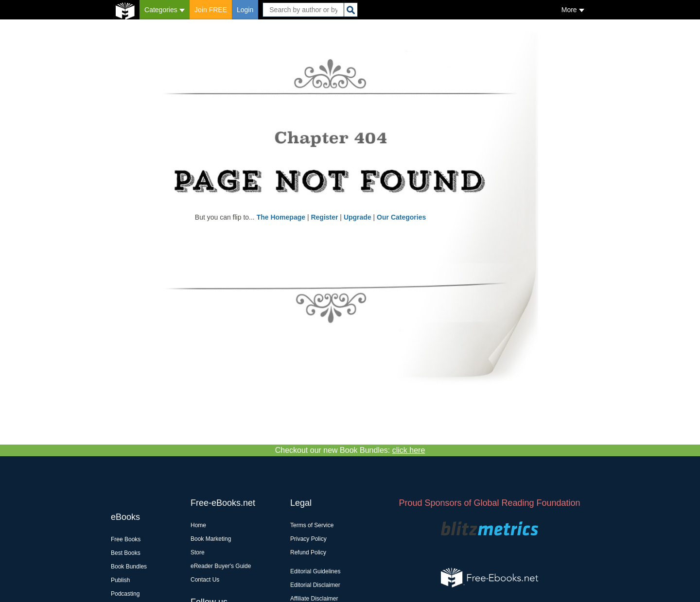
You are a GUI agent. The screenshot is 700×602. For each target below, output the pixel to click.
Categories (165, 10)
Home (198, 525)
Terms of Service (312, 525)
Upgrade (358, 217)
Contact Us (205, 580)
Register (324, 217)
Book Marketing (211, 539)
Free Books (126, 539)
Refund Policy (308, 552)
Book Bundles (129, 567)
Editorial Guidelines (315, 571)
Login (245, 10)
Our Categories (401, 217)
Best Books (126, 553)
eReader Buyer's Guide (221, 566)
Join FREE (211, 10)
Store (198, 552)
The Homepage (281, 217)
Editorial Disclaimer (315, 585)
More (573, 10)
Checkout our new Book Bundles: (350, 450)
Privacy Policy (308, 539)
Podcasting (125, 594)
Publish (120, 580)
